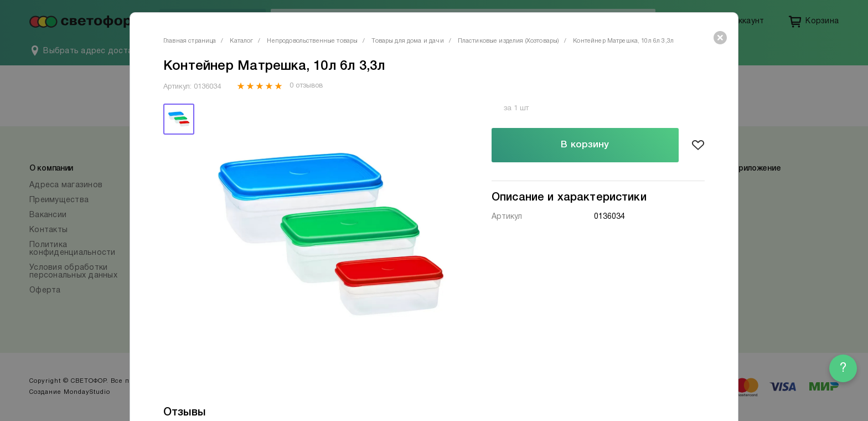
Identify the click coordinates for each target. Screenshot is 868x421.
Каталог (241, 41)
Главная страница (190, 41)
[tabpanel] (330, 235)
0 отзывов (306, 86)
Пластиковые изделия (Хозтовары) (509, 41)
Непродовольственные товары (312, 41)
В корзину (585, 145)
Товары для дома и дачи (407, 41)
